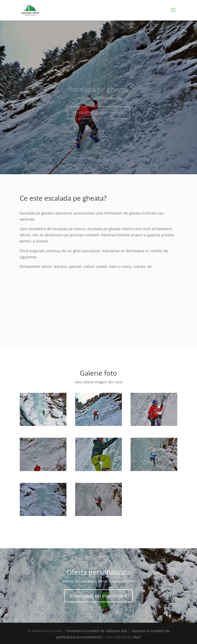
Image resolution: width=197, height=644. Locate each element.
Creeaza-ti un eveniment (98, 596)
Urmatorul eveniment (98, 115)
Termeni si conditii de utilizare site (97, 631)
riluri (136, 637)
